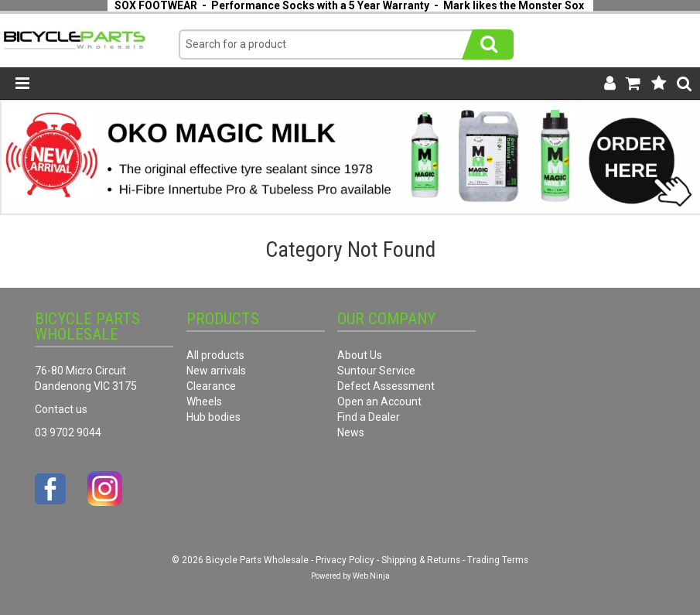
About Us (360, 355)
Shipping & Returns (421, 560)
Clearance (211, 386)
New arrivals (216, 371)
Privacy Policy (345, 560)
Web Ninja (371, 576)
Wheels (204, 401)
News (351, 432)
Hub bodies (213, 417)
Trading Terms (498, 560)
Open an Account (379, 401)
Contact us (61, 409)
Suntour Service (376, 371)
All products (215, 355)
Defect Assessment (386, 386)
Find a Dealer (369, 417)
